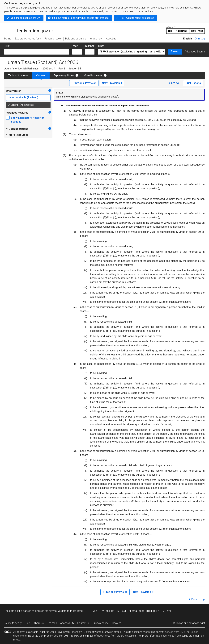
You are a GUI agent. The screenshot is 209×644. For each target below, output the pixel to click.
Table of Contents (18, 75)
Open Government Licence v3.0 (68, 632)
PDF (118, 611)
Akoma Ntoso (137, 611)
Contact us (83, 623)
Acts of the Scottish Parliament (22, 69)
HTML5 (93, 611)
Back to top (198, 599)
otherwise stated (111, 632)
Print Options (193, 83)
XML (125, 611)
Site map (52, 623)
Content (41, 75)
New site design (13, 623)
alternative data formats (62, 611)
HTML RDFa (153, 611)
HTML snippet (107, 611)
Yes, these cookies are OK (26, 18)
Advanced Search (195, 52)
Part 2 (62, 69)
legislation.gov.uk (29, 30)
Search (175, 51)
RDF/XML (166, 611)
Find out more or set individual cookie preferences (80, 18)
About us (39, 623)
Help (28, 623)
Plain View (173, 83)
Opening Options (17, 129)
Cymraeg (200, 39)
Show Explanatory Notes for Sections (27, 120)
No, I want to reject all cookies (137, 18)
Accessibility (67, 623)
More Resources (93, 75)
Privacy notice (101, 623)
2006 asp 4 (49, 69)
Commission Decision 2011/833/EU (59, 636)
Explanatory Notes (64, 75)
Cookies (117, 623)
